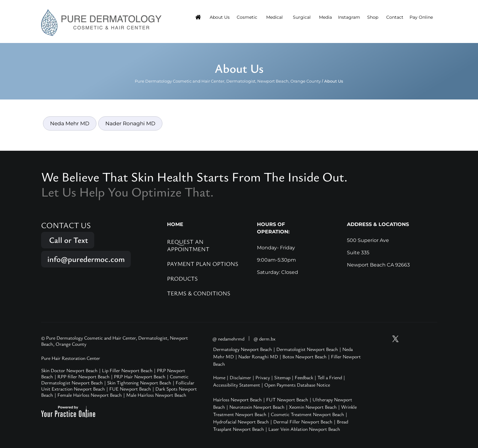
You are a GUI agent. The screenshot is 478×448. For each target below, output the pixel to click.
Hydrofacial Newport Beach (241, 422)
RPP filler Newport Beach (84, 376)
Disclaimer (240, 377)
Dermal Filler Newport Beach (303, 422)
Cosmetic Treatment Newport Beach (307, 414)
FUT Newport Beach (287, 399)
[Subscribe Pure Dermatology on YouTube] (384, 339)
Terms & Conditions (199, 293)
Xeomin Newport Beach (313, 407)
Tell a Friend (330, 377)
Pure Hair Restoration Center (71, 358)
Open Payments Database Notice (297, 385)
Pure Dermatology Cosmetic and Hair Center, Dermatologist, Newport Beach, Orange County (228, 81)
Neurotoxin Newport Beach (257, 407)
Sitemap (282, 377)
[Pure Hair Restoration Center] (101, 22)
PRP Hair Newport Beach (140, 376)
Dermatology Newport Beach (243, 349)
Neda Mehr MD (70, 123)
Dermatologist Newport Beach (307, 349)
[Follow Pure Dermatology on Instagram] (407, 339)
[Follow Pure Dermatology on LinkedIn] (430, 339)
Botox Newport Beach (305, 356)
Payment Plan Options (203, 264)
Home (219, 377)
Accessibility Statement (237, 385)
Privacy (263, 377)
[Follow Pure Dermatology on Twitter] (395, 339)
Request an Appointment (188, 245)
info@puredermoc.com (86, 259)
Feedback (304, 377)
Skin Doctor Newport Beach (69, 370)
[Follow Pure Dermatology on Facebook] (419, 339)
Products (182, 278)
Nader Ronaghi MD (130, 123)
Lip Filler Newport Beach (127, 370)
